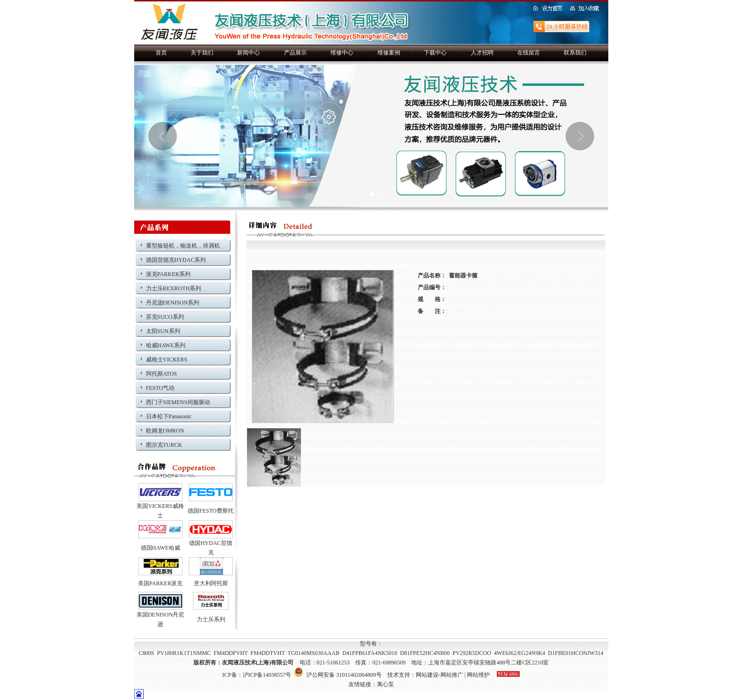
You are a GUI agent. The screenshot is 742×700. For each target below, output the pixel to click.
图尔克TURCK (164, 445)
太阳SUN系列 (163, 331)
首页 (161, 53)
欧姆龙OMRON (165, 431)
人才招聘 (482, 53)
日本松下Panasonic (169, 416)
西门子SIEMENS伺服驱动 (178, 402)
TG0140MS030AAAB (314, 653)
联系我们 (575, 53)
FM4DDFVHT (231, 653)
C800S (147, 653)
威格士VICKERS (167, 359)
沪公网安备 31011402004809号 (338, 675)
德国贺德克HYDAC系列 (176, 260)
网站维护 (478, 675)
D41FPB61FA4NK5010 (370, 653)
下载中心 (435, 53)
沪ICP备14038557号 (267, 675)
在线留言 (529, 53)
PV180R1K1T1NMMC (184, 653)
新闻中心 (248, 53)
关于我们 (202, 53)
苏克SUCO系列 (165, 317)
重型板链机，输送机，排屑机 (183, 246)
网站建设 (427, 675)
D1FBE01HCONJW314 (576, 653)
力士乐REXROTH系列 (174, 288)
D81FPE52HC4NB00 (425, 653)
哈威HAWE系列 (166, 345)
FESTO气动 (160, 388)
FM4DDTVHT (267, 653)
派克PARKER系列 (168, 274)
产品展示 (295, 53)
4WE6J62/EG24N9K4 (520, 653)
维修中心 (342, 53)
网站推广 (452, 675)
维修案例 (389, 53)
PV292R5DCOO (472, 653)
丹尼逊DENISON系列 (173, 303)
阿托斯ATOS (162, 374)
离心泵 (385, 684)
